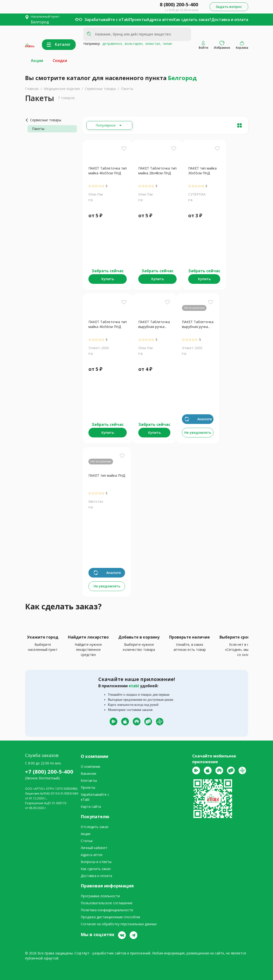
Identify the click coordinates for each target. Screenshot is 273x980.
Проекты (138, 20)
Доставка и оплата (230, 20)
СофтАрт (82, 953)
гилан (166, 44)
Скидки (60, 61)
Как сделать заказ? (192, 20)
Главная (32, 89)
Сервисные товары (100, 89)
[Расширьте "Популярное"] (109, 125)
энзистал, (152, 44)
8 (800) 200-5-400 (179, 4)
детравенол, (112, 44)
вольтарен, (133, 44)
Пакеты (127, 89)
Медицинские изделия (62, 89)
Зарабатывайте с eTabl (107, 20)
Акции (37, 61)
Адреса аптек (160, 20)
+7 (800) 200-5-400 (49, 771)
